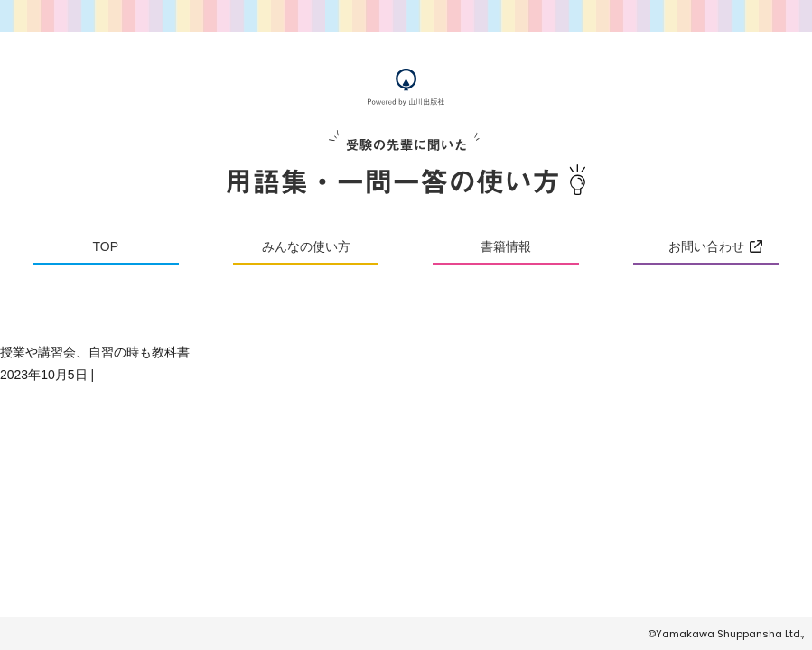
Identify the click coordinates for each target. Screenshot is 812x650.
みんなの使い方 (306, 246)
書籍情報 (506, 246)
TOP (106, 246)
